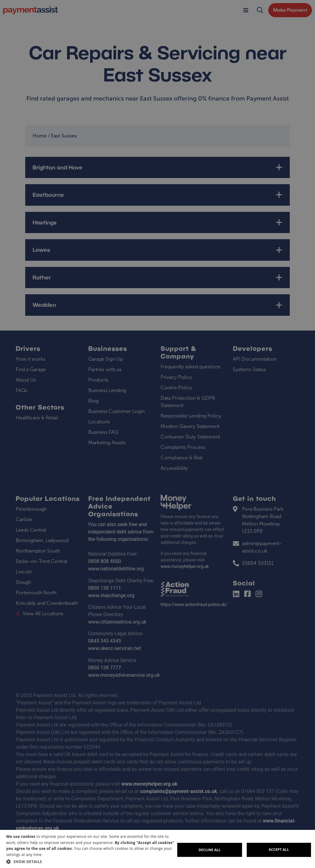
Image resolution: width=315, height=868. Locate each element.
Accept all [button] (279, 849)
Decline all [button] (210, 850)
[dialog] (157, 849)
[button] (91, 862)
